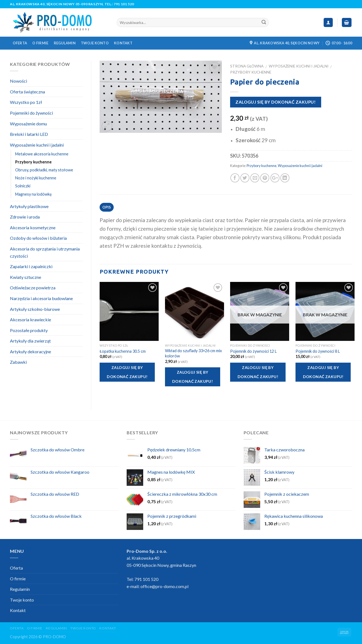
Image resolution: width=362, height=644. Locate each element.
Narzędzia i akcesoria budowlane (41, 298)
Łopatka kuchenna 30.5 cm (123, 351)
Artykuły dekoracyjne (30, 351)
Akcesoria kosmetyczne (33, 227)
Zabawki (18, 362)
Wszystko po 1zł (26, 102)
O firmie (40, 43)
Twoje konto (95, 43)
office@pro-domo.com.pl (164, 586)
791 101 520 (124, 4)
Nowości (18, 81)
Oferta (20, 43)
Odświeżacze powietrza (33, 288)
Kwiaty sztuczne (26, 277)
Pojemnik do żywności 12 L (253, 351)
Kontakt (123, 43)
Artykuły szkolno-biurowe (35, 309)
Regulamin (65, 43)
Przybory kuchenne (251, 72)
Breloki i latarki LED (29, 134)
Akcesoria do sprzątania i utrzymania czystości (45, 252)
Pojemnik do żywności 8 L (318, 351)
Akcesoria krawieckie (30, 320)
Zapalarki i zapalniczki (31, 266)
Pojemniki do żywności (31, 113)
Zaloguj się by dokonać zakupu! (276, 102)
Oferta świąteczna (27, 92)
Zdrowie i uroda (25, 217)
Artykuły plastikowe (29, 206)
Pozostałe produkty (29, 330)
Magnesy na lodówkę (34, 194)
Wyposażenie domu (28, 124)
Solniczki (23, 186)
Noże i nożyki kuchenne (36, 178)
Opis (107, 207)
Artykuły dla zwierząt (30, 341)
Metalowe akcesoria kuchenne (42, 154)
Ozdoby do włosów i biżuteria (38, 238)
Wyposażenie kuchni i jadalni (299, 66)
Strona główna (247, 66)
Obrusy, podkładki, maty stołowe (44, 170)
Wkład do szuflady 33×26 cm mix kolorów (193, 353)
